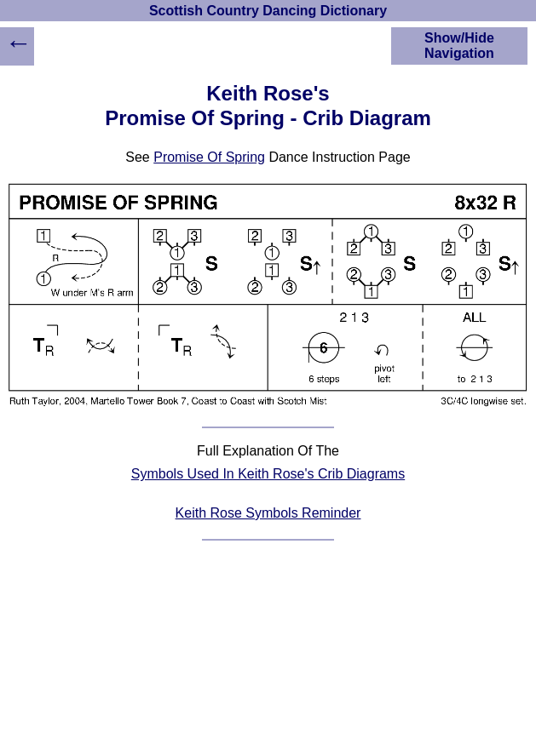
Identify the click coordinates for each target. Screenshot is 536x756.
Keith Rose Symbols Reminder (268, 513)
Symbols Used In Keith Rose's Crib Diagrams (268, 474)
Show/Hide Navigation (459, 46)
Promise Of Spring (209, 157)
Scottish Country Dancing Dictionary (268, 11)
